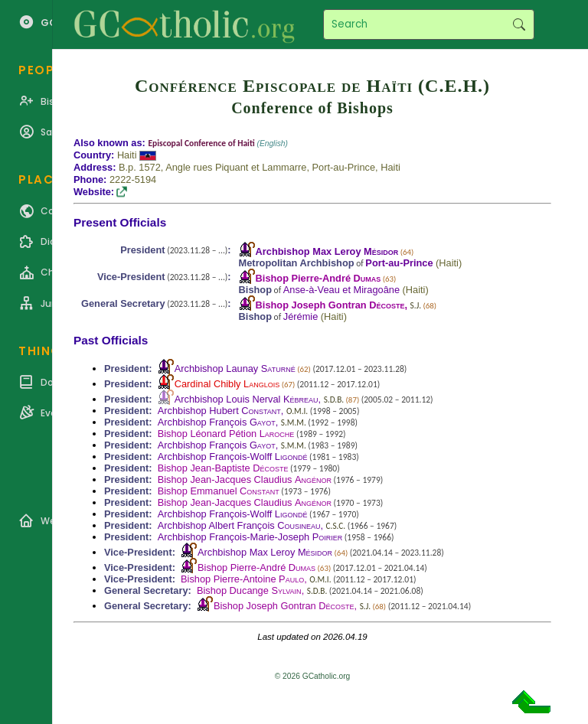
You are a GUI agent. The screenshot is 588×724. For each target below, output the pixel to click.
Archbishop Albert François (239, 525)
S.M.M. (294, 422)
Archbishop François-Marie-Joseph (250, 537)
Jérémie (301, 316)
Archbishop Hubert (219, 411)
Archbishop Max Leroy (327, 251)
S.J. (416, 305)
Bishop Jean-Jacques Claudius (245, 479)
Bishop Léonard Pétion (226, 434)
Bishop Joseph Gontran (330, 305)
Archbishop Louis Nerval (247, 399)
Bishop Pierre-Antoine (242, 579)
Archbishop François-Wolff (233, 457)
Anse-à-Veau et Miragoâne (341, 290)
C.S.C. (336, 526)
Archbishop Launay (235, 369)
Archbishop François (217, 422)
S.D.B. (334, 400)
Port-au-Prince (399, 263)
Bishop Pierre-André (318, 278)
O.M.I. (297, 411)
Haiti (127, 155)
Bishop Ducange (249, 590)
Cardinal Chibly (227, 384)
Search (519, 24)
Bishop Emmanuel (219, 491)
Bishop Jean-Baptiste (223, 468)
